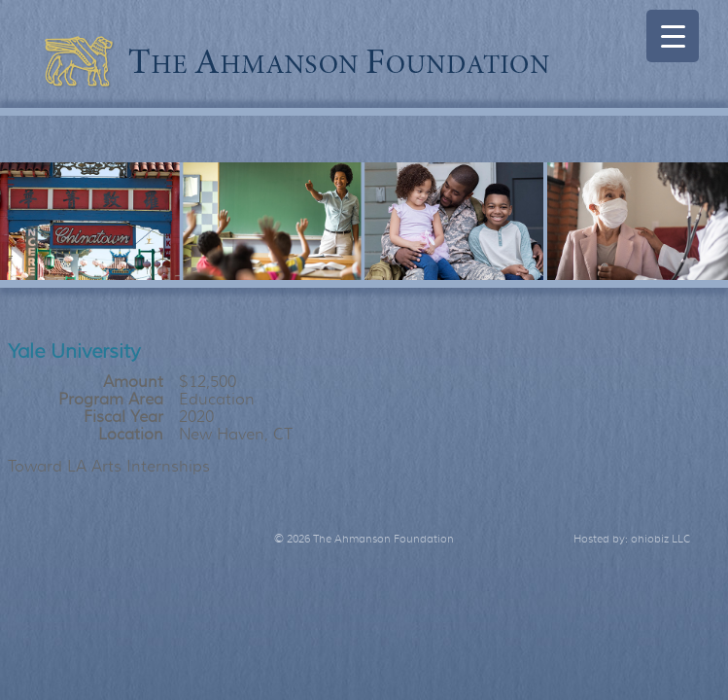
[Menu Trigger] (673, 36)
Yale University (74, 351)
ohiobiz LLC (661, 539)
